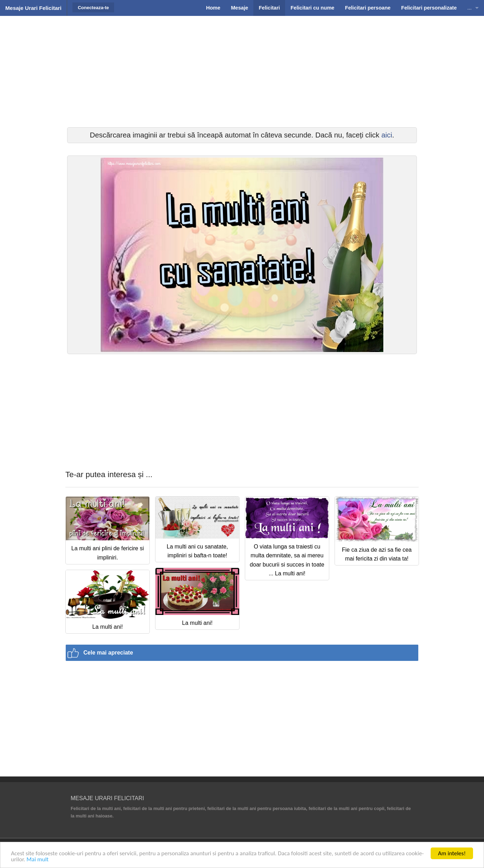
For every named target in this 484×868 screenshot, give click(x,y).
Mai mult (38, 859)
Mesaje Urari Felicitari (33, 8)
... (470, 8)
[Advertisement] (242, 71)
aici (387, 135)
